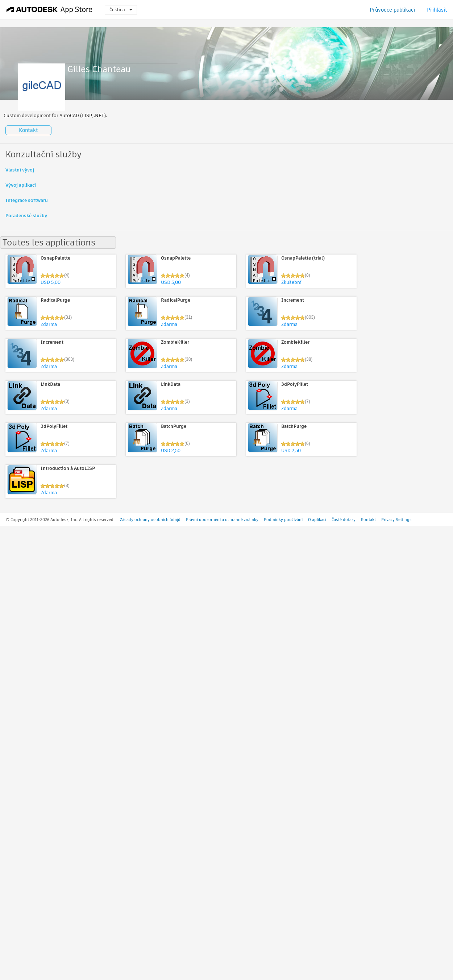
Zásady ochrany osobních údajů (150, 520)
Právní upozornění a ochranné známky (222, 520)
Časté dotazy (344, 520)
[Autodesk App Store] (49, 10)
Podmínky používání (283, 520)
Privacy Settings (396, 520)
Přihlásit (437, 10)
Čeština (121, 10)
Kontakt (28, 130)
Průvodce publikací (392, 10)
